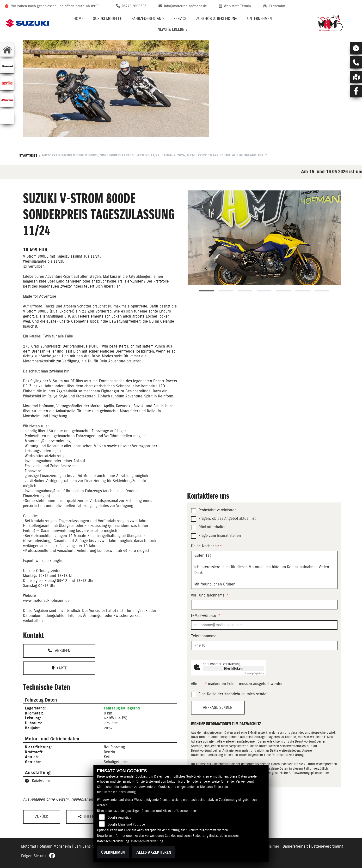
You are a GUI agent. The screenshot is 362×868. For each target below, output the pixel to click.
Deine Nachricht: (206, 546)
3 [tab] (245, 291)
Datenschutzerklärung (288, 755)
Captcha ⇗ (254, 673)
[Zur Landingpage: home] (7, 49)
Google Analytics (119, 817)
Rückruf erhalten (213, 527)
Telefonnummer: (205, 636)
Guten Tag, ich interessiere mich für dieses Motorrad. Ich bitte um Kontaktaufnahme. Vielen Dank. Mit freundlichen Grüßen (264, 570)
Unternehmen (260, 19)
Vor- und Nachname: (210, 595)
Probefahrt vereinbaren (218, 510)
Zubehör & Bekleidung (217, 19)
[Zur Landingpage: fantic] (7, 100)
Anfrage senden (218, 707)
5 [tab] (283, 291)
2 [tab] (226, 291)
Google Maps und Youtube (126, 824)
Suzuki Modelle (107, 19)
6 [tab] (303, 291)
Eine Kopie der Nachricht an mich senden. (234, 694)
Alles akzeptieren (154, 852)
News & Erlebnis (173, 29)
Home (78, 19)
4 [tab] (264, 291)
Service (180, 19)
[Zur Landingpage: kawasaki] (7, 66)
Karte (59, 668)
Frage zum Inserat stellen (220, 535)
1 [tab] (207, 291)
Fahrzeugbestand (148, 19)
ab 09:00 (93, 6)
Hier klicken (233, 669)
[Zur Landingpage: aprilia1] (7, 83)
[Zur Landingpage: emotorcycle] (7, 117)
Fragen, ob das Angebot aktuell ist (227, 518)
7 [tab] (322, 291)
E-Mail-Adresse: (206, 616)
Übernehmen (113, 852)
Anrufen (59, 651)
